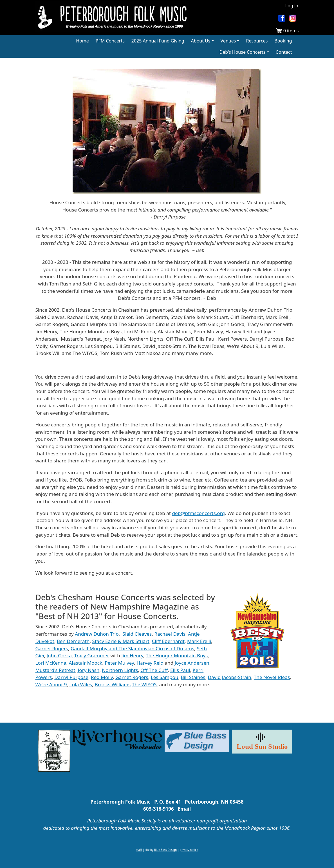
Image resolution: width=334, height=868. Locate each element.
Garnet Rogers (52, 648)
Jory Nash (89, 670)
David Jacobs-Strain (230, 677)
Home (82, 41)
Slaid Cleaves (137, 634)
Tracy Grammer (92, 656)
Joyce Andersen (192, 663)
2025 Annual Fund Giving (158, 41)
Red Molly (102, 677)
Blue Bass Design (165, 850)
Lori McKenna (51, 663)
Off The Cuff (154, 670)
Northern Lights (120, 670)
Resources (257, 41)
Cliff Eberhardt (168, 641)
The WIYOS (144, 684)
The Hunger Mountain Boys (177, 656)
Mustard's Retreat (55, 670)
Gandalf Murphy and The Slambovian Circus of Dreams (132, 648)
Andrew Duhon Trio (97, 634)
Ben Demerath (73, 641)
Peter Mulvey (119, 663)
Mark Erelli (199, 641)
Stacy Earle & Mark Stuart (121, 641)
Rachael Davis (170, 634)
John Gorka (59, 656)
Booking (283, 41)
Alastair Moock (86, 663)
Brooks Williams (113, 684)
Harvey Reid (150, 663)
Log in (292, 6)
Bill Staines (193, 677)
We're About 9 (51, 684)
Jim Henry (132, 656)
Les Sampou (165, 677)
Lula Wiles (81, 684)
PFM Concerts (110, 41)
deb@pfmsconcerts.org (198, 513)
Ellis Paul (180, 670)
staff (139, 850)
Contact (284, 52)
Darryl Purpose (71, 677)
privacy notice (189, 850)
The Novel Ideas (272, 677)
